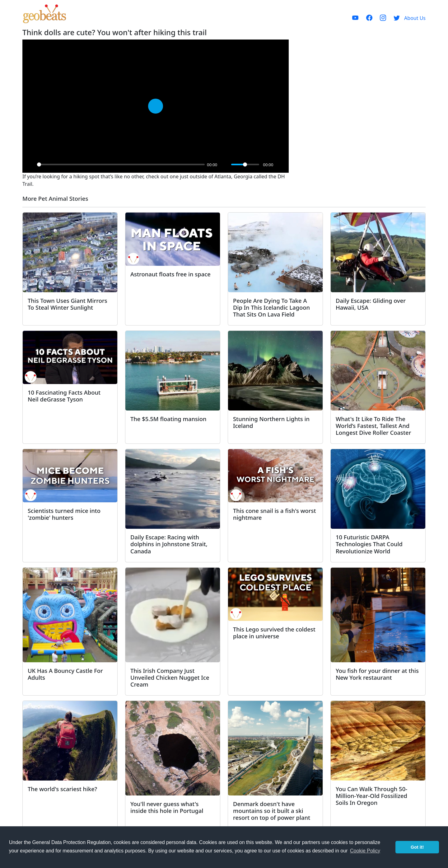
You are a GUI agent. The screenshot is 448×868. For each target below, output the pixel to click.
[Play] (30, 165)
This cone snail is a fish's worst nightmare (275, 514)
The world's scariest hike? (62, 789)
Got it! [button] (417, 847)
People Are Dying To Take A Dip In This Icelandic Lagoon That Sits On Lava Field (271, 307)
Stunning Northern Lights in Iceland (271, 422)
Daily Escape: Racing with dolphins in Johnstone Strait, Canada (169, 544)
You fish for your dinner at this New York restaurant (377, 674)
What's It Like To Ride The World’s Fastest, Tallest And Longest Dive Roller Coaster (373, 426)
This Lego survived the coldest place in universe (274, 633)
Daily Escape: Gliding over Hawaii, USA (371, 304)
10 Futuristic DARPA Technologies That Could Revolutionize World (369, 544)
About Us (415, 18)
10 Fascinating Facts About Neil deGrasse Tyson (64, 396)
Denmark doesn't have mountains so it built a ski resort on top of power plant (272, 811)
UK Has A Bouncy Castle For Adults (65, 674)
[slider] (121, 164)
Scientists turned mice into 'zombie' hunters (64, 514)
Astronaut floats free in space (170, 274)
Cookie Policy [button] (365, 851)
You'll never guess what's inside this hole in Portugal (167, 807)
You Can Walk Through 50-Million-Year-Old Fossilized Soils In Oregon (371, 796)
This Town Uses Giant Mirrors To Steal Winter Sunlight (68, 304)
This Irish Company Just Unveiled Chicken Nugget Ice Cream (170, 677)
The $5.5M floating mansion (168, 419)
